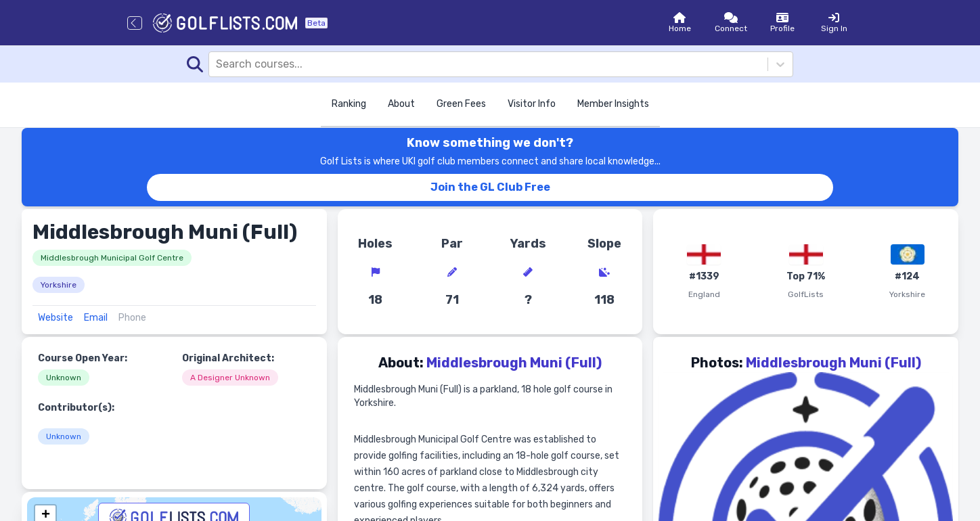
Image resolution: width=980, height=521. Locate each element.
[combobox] (217, 64)
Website (55, 318)
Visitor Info (532, 104)
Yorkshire (59, 285)
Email (96, 318)
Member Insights (613, 104)
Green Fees (461, 104)
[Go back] (135, 23)
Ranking (349, 104)
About (401, 104)
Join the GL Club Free (490, 187)
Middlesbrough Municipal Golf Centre (112, 258)
